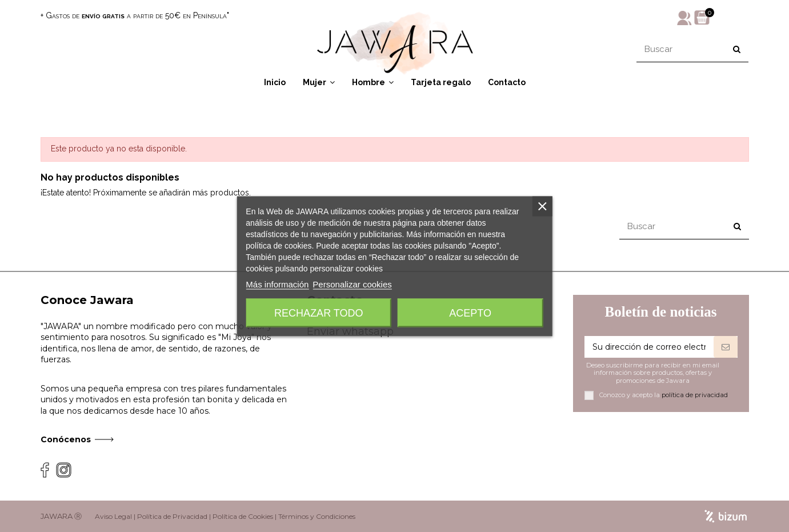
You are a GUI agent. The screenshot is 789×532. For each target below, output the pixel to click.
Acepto (470, 313)
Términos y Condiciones (317, 516)
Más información (277, 284)
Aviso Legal (113, 516)
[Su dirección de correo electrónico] (649, 347)
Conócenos (66, 439)
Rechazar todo (319, 313)
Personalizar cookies (352, 284)
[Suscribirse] (726, 347)
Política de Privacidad (172, 516)
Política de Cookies (243, 516)
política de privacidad (695, 395)
